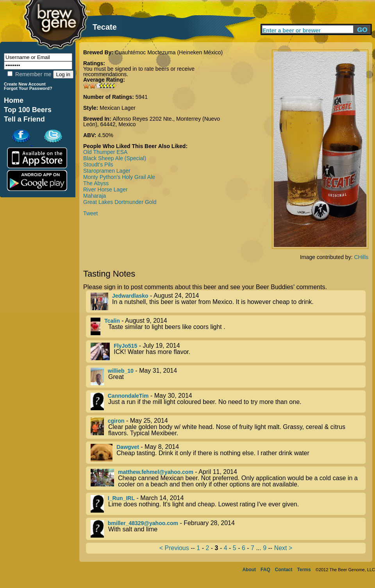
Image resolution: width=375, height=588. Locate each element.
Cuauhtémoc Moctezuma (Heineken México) (169, 52)
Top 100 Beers (28, 110)
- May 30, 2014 (228, 401)
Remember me (29, 74)
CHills (361, 257)
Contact (284, 570)
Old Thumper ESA (105, 152)
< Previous (174, 548)
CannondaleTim (128, 396)
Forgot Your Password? (28, 88)
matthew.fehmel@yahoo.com (156, 472)
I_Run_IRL (121, 498)
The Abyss (96, 183)
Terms (304, 570)
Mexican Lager (118, 108)
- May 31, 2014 (228, 376)
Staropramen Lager (107, 171)
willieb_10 (121, 371)
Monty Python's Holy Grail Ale (119, 177)
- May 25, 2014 (228, 427)
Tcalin (112, 321)
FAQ (265, 570)
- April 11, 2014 (228, 478)
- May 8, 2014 (228, 453)
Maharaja (95, 196)
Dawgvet (128, 447)
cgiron (116, 421)
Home (14, 100)
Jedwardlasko (130, 296)
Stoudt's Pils (98, 164)
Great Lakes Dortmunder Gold (120, 202)
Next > (283, 548)
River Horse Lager (105, 189)
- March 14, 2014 (228, 504)
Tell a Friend (24, 119)
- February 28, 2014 (228, 529)
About (249, 570)
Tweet (90, 213)
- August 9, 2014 (228, 326)
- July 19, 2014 (228, 351)
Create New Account (25, 84)
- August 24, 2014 (228, 301)
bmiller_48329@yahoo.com (143, 523)
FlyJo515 (125, 346)
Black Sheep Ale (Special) (115, 158)
